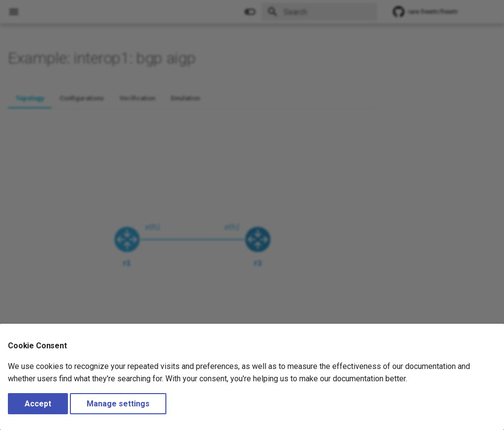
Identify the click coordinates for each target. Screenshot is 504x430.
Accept (38, 404)
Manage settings (118, 404)
